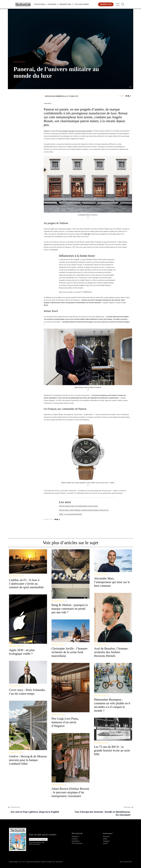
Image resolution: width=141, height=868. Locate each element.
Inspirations (65, 4)
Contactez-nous (51, 862)
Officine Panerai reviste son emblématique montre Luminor (79, 506)
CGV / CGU (22, 862)
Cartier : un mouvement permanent (70, 514)
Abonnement (59, 862)
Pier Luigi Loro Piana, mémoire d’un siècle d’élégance (65, 722)
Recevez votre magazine (38, 839)
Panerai (46, 131)
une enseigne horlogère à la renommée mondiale (75, 131)
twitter (105, 839)
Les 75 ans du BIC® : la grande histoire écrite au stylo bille (112, 750)
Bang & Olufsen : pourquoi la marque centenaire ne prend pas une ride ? (70, 609)
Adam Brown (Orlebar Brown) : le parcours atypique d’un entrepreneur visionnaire (70, 792)
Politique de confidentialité (33, 862)
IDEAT (121, 862)
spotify (105, 843)
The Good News (81, 4)
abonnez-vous (106, 4)
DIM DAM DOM (128, 862)
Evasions (52, 4)
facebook (106, 837)
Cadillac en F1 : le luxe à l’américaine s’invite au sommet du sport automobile (26, 584)
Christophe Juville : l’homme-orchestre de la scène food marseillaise (70, 652)
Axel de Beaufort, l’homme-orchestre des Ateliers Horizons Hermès (111, 652)
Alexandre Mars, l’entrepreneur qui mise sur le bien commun (112, 582)
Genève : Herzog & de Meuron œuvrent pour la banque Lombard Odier (28, 760)
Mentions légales (14, 862)
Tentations (39, 4)
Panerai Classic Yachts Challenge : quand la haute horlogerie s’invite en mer (84, 510)
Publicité (43, 862)
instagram (106, 841)
